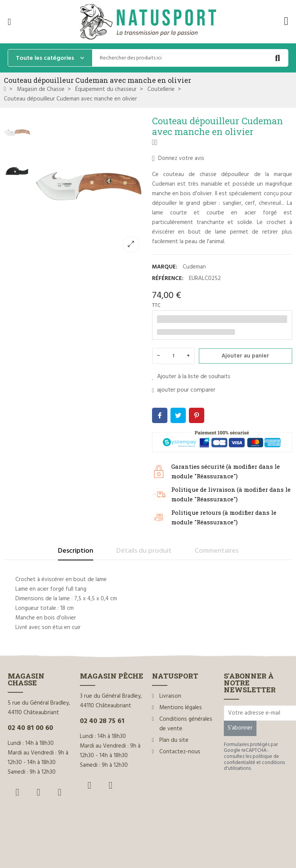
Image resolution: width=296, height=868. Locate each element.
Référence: (168, 278)
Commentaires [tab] (217, 551)
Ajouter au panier (245, 356)
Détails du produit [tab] (144, 551)
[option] (89, 187)
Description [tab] (76, 551)
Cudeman (194, 267)
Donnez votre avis (178, 158)
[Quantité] (174, 356)
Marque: (165, 267)
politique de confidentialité (251, 760)
